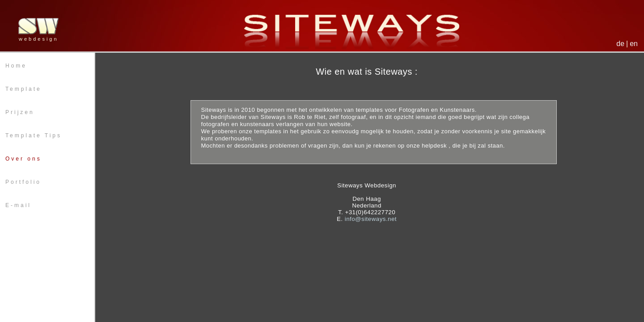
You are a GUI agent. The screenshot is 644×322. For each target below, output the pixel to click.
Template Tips (34, 136)
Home (16, 66)
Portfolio (23, 182)
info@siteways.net (371, 219)
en (634, 44)
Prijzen (20, 112)
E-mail (18, 205)
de (620, 44)
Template (23, 89)
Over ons (23, 159)
